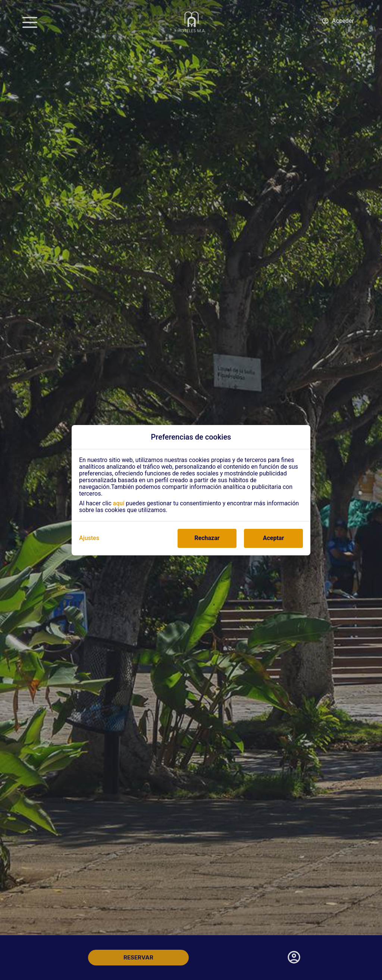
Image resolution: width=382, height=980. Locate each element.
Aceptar (274, 538)
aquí (119, 503)
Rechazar (207, 538)
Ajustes (89, 538)
